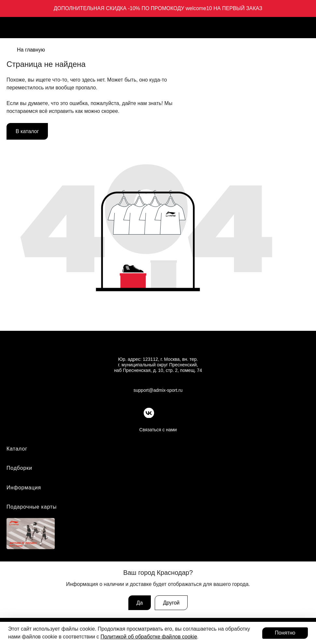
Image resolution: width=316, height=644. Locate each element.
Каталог (17, 449)
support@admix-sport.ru (158, 390)
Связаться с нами (158, 430)
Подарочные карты (32, 507)
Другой (171, 603)
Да (140, 603)
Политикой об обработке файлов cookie (149, 637)
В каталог (27, 131)
